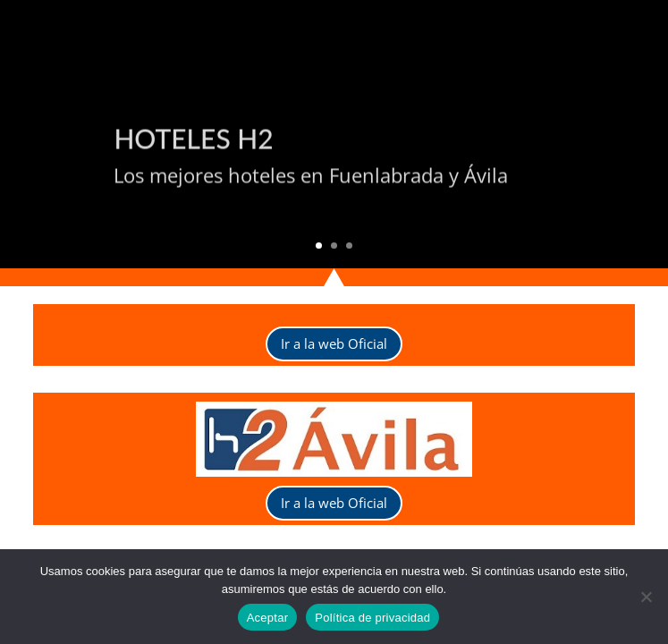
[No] (646, 597)
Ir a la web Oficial (334, 343)
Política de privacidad (372, 618)
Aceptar (268, 618)
